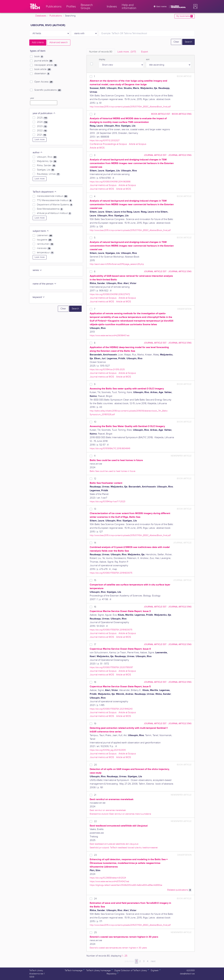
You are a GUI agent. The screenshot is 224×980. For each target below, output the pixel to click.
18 (95, 682)
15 (95, 580)
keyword (39, 297)
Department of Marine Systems (55, 205)
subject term (41, 231)
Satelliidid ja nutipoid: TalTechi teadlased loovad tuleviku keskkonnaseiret (124, 848)
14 (95, 543)
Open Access (44, 82)
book (39, 57)
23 (95, 855)
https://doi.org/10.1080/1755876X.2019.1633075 (111, 573)
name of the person (45, 284)
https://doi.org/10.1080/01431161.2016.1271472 (110, 294)
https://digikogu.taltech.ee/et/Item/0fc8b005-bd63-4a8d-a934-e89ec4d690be (126, 885)
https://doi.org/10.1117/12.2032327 (105, 140)
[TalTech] (35, 6)
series (37, 270)
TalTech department (45, 192)
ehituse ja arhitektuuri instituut (54, 213)
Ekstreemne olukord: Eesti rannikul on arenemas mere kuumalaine (120, 814)
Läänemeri (45, 236)
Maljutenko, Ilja (47, 161)
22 (95, 821)
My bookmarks (185, 16)
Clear (176, 42)
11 (95, 456)
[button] (195, 6)
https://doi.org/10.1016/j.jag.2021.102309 (108, 750)
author (38, 153)
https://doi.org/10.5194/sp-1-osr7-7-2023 (107, 502)
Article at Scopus (138, 144)
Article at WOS (97, 148)
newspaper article (46, 65)
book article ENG (182, 114)
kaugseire (44, 240)
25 (95, 933)
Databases (41, 16)
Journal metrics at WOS (102, 189)
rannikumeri (45, 244)
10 (95, 422)
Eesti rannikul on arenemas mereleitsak (108, 810)
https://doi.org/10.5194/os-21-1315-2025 (107, 369)
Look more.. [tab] (127, 52)
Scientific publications (48, 90)
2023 (42, 126)
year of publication (44, 113)
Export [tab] (145, 52)
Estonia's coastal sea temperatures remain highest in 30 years (118, 948)
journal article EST (155, 155)
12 (95, 479)
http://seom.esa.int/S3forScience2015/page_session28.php (117, 264)
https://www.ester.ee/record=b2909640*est (110, 335)
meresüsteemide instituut (52, 196)
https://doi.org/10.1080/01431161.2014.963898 (110, 182)
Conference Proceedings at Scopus (108, 144)
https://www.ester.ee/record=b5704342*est (109, 881)
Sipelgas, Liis (46, 170)
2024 (42, 122)
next (153, 961)
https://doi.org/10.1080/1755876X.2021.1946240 (111, 709)
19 (95, 724)
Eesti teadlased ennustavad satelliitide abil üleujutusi (114, 844)
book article (43, 69)
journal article (44, 61)
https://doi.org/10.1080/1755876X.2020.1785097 (111, 667)
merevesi (44, 248)
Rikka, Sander (46, 166)
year (32, 98)
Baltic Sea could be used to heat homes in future (113, 471)
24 (95, 899)
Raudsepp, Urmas (49, 174)
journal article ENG (180, 155)
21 (95, 795)
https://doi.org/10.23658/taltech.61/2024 (108, 878)
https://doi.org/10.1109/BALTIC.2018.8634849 (110, 448)
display (102, 59)
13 (95, 509)
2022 (42, 131)
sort (148, 59)
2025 (42, 118)
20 (95, 765)
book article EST (161, 114)
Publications (56, 16)
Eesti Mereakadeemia (50, 209)
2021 (42, 135)
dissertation (42, 74)
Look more (40, 139)
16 (95, 607)
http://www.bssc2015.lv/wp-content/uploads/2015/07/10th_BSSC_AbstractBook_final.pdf (130, 107)
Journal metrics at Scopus (103, 185)
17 (95, 645)
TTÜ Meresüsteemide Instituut (54, 200)
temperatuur (45, 253)
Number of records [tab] (101, 52)
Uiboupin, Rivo (47, 157)
